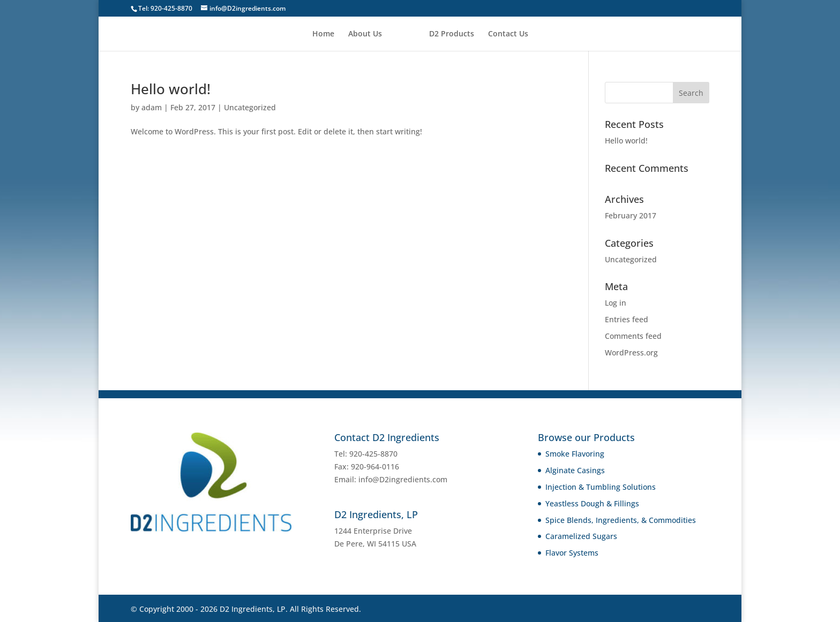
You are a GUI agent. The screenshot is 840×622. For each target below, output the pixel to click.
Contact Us (508, 34)
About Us (365, 34)
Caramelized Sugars (581, 536)
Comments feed (633, 336)
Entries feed (627, 319)
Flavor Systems (572, 553)
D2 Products (452, 34)
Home (323, 34)
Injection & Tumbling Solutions (601, 487)
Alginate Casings (575, 470)
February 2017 (631, 215)
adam (152, 107)
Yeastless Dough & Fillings (592, 503)
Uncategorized (250, 107)
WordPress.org (631, 352)
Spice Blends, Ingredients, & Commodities (621, 520)
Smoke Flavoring (575, 454)
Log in (616, 303)
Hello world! (171, 89)
